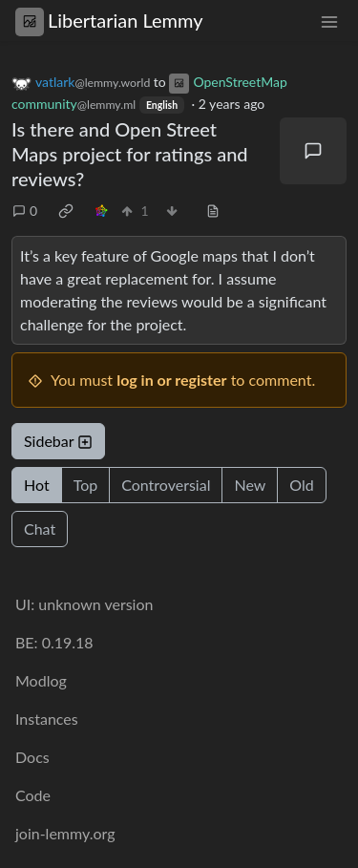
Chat (40, 529)
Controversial (166, 485)
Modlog (41, 680)
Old (301, 485)
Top (86, 485)
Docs (32, 757)
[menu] (329, 21)
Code (33, 795)
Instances (47, 719)
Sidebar (58, 441)
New (250, 485)
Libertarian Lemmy (109, 21)
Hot (37, 485)
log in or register (171, 380)
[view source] (213, 211)
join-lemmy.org (65, 833)
